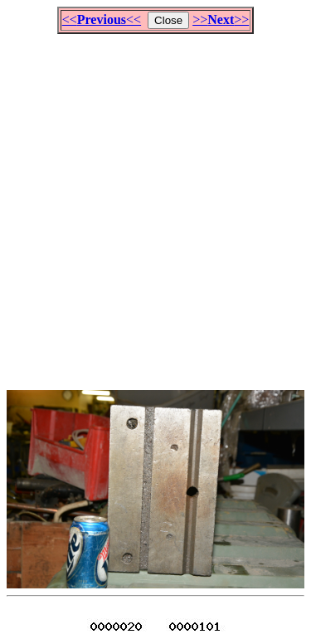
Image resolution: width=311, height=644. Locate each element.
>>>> (221, 20)
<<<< (102, 20)
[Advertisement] (155, 205)
